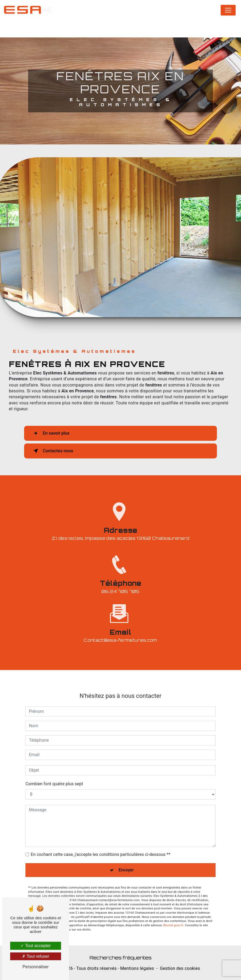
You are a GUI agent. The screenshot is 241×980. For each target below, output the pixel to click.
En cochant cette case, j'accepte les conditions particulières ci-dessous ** (101, 847)
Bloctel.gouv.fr (173, 918)
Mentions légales (137, 968)
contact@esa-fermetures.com (120, 633)
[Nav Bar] (228, 10)
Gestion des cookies (180, 968)
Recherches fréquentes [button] (121, 958)
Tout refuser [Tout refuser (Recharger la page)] (36, 956)
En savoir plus (50, 433)
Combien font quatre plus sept (54, 777)
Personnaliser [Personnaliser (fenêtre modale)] (36, 967)
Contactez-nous (52, 451)
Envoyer (126, 863)
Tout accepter (35, 946)
